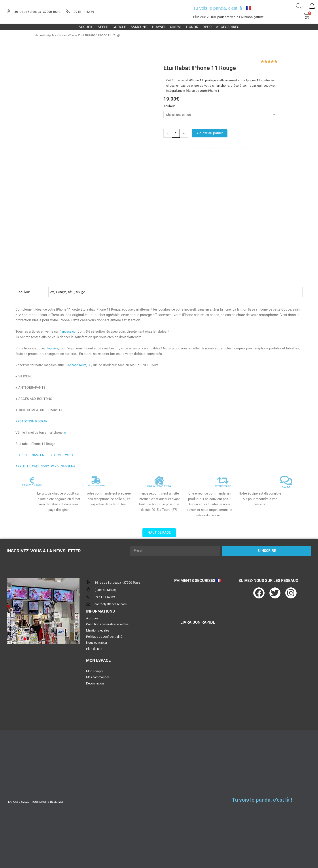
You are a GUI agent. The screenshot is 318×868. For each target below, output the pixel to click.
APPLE (20, 461)
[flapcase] (43, 677)
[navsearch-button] (299, 7)
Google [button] (119, 27)
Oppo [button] (207, 27)
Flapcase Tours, (77, 360)
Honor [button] (192, 27)
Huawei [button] (159, 27)
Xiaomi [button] (176, 27)
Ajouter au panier (210, 134)
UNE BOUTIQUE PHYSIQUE (159, 481)
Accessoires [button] (228, 27)
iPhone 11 (77, 35)
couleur (169, 106)
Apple (52, 35)
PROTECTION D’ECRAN (33, 416)
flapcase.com (70, 327)
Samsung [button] (139, 27)
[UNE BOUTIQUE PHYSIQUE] (159, 475)
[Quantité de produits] (176, 134)
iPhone (63, 35)
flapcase (53, 343)
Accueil (40, 35)
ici (65, 427)
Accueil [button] (86, 27)
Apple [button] (103, 27)
